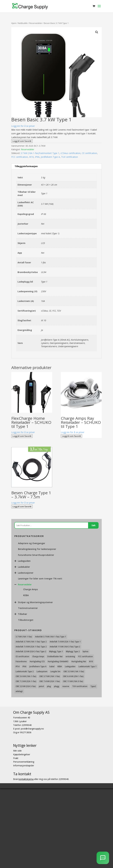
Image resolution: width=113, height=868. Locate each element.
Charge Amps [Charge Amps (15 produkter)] (38, 656)
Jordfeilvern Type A (50, 157)
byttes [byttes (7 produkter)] (86, 651)
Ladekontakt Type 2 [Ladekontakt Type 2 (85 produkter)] (25, 671)
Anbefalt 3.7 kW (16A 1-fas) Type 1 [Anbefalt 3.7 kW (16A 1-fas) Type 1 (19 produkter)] (51, 637)
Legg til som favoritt (22, 141)
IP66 (37, 157)
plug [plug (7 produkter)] (49, 686)
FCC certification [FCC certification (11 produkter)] (85, 656)
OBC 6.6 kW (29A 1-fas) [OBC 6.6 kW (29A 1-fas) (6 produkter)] (73, 676)
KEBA (26, 595)
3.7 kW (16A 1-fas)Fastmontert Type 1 (40, 153)
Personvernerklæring (24, 762)
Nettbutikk (23, 23)
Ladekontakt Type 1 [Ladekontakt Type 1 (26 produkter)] (87, 666)
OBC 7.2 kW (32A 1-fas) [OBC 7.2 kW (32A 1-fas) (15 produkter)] (26, 681)
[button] (97, 32)
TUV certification (70, 157)
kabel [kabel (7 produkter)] (52, 666)
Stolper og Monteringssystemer (35, 602)
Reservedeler (36, 23)
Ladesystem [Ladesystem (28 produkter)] (42, 671)
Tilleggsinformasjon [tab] (26, 166)
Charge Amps (30, 589)
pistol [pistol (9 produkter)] (41, 686)
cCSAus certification (71, 153)
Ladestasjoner (26, 573)
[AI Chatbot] (103, 858)
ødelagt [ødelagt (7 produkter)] (19, 691)
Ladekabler (24, 567)
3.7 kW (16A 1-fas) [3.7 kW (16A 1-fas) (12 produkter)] (24, 637)
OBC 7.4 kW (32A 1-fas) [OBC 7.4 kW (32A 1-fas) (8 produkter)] (50, 681)
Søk (93, 525)
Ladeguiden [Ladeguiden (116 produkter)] (70, 666)
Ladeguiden (24, 561)
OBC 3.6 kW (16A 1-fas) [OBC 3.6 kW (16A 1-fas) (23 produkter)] (26, 676)
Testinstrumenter (28, 608)
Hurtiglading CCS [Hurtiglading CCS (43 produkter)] (37, 661)
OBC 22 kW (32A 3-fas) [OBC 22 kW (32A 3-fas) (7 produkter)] (26, 686)
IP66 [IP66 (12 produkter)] (24, 666)
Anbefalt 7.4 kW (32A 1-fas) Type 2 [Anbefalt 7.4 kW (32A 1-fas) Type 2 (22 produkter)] (31, 647)
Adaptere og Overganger (32, 543)
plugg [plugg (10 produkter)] (57, 686)
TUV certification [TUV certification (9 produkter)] (80, 686)
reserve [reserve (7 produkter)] (66, 686)
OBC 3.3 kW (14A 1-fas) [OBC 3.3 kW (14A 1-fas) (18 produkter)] (74, 671)
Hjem (14, 23)
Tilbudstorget (26, 620)
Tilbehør (22, 614)
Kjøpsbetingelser (22, 754)
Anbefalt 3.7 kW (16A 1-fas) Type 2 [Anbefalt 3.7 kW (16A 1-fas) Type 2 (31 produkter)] (31, 642)
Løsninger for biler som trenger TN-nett (40, 579)
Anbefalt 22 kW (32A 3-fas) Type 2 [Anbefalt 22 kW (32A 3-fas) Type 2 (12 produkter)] (31, 651)
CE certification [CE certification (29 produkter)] (22, 656)
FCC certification (20, 157)
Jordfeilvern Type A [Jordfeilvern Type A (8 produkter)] (38, 666)
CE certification (89, 153)
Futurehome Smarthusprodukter (36, 555)
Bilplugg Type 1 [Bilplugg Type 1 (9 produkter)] (56, 651)
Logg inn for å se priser (23, 126)
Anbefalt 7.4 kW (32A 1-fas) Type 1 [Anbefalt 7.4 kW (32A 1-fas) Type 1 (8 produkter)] (65, 642)
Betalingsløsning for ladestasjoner (37, 549)
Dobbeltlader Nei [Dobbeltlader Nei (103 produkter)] (55, 656)
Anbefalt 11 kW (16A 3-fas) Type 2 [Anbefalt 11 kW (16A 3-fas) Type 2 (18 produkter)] (65, 647)
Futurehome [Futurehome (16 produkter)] (21, 661)
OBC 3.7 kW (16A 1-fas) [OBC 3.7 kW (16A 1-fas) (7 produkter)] (50, 676)
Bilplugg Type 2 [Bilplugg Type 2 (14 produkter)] (73, 651)
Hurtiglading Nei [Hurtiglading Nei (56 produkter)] (79, 661)
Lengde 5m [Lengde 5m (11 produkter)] (55, 671)
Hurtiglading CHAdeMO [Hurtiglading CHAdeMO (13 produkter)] (58, 661)
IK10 (31, 157)
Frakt (16, 758)
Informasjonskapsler (24, 765)
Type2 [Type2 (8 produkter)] (93, 686)
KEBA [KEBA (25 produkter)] (60, 666)
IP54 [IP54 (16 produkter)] (18, 666)
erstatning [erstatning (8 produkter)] (70, 656)
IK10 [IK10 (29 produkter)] (91, 661)
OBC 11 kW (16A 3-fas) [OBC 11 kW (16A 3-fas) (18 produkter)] (73, 681)
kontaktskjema (26, 779)
